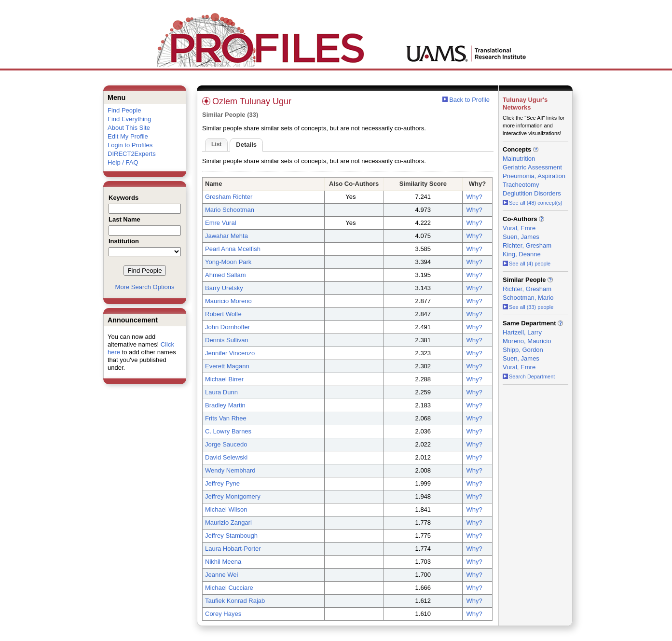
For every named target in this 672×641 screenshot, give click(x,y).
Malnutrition (519, 159)
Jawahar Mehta (226, 236)
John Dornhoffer (227, 327)
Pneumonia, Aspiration (534, 176)
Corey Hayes (223, 614)
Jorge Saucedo (226, 444)
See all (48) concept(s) (533, 203)
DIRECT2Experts (132, 154)
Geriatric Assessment (532, 167)
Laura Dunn (221, 392)
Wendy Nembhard (230, 470)
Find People (124, 110)
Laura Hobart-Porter (233, 549)
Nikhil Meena (223, 562)
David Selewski (226, 457)
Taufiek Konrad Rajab (235, 601)
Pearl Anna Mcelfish (233, 249)
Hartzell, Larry (522, 332)
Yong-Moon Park (228, 262)
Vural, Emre (519, 228)
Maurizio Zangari (228, 523)
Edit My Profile (128, 136)
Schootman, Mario (528, 298)
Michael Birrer (224, 379)
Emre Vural (221, 223)
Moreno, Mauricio (527, 341)
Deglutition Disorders (532, 193)
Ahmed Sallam (226, 275)
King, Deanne (522, 254)
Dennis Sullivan (227, 340)
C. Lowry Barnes (228, 431)
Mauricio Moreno (228, 301)
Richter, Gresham (527, 245)
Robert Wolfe (223, 314)
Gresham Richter (229, 197)
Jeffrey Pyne (222, 483)
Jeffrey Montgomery (233, 496)
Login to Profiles (130, 145)
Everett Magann (227, 366)
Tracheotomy (521, 185)
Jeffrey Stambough (231, 536)
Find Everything (129, 119)
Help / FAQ (123, 162)
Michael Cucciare (229, 588)
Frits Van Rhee (226, 418)
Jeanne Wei (221, 575)
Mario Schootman (230, 210)
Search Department (529, 376)
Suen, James (521, 237)
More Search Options (145, 287)
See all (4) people (527, 264)
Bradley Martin (225, 405)
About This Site (129, 128)
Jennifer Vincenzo (230, 353)
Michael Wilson (226, 509)
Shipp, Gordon (523, 350)
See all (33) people (528, 307)
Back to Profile (469, 100)
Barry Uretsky (224, 288)
